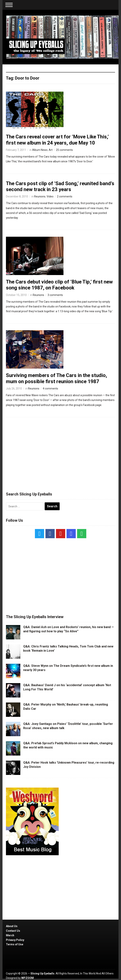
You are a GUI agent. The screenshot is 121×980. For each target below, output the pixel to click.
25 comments (64, 150)
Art (51, 150)
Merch (10, 935)
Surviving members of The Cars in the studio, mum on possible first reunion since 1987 (56, 378)
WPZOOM (28, 978)
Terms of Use (15, 944)
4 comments (50, 389)
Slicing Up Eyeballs (42, 973)
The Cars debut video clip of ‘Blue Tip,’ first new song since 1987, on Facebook (59, 285)
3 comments (55, 295)
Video (50, 196)
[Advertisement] (61, 453)
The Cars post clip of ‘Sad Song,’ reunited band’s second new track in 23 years (60, 186)
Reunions (40, 196)
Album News (40, 150)
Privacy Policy (15, 940)
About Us (12, 926)
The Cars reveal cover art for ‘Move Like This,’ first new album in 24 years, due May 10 (57, 140)
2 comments (65, 196)
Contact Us (13, 931)
